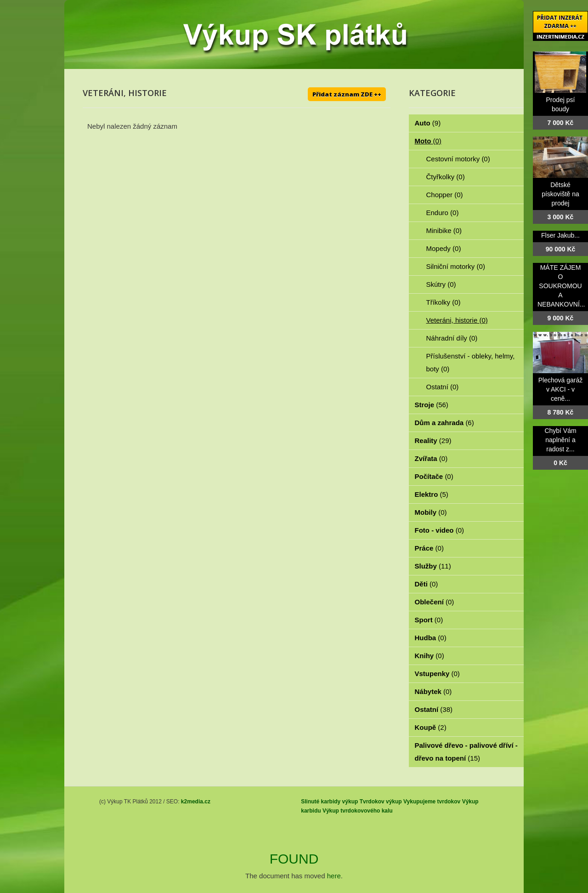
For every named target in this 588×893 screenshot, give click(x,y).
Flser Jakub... (560, 235)
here (334, 876)
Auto (428, 123)
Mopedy (444, 248)
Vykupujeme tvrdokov (432, 802)
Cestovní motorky (458, 159)
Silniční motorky (456, 266)
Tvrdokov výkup (381, 802)
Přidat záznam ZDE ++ (347, 94)
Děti (427, 584)
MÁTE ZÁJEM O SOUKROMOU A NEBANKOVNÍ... (561, 286)
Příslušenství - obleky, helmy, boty (471, 362)
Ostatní (443, 387)
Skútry (441, 284)
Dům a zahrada (444, 423)
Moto (428, 141)
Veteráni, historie (457, 320)
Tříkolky (444, 302)
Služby (433, 566)
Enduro (443, 213)
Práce (429, 548)
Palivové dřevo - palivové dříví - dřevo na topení (466, 752)
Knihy (430, 656)
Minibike (444, 230)
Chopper (445, 195)
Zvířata (431, 458)
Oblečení (435, 602)
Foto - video (440, 530)
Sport (429, 620)
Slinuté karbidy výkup (329, 802)
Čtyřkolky (446, 177)
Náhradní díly (452, 338)
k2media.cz (196, 802)
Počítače (434, 476)
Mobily (431, 512)
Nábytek (433, 691)
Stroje (432, 405)
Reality (433, 441)
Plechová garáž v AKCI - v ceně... (561, 389)
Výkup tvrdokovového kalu (358, 811)
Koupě (431, 727)
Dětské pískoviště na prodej (560, 194)
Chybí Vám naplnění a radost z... (560, 440)
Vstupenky (437, 674)
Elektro (432, 494)
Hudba (431, 638)
